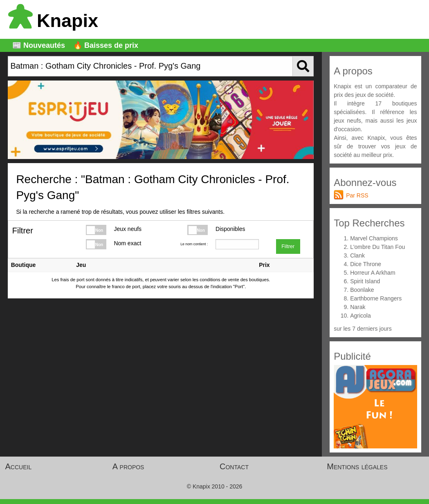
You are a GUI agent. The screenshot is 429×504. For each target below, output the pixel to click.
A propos (128, 466)
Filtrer (288, 246)
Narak (358, 307)
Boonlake (362, 290)
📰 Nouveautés (39, 45)
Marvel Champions (374, 238)
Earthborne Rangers (376, 298)
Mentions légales (357, 466)
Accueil (19, 466)
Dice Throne (366, 264)
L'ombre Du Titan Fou (377, 247)
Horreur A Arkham (373, 273)
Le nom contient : (194, 244)
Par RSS (357, 195)
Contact (234, 466)
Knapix (53, 21)
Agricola (360, 316)
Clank (357, 255)
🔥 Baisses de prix (106, 45)
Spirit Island (365, 281)
